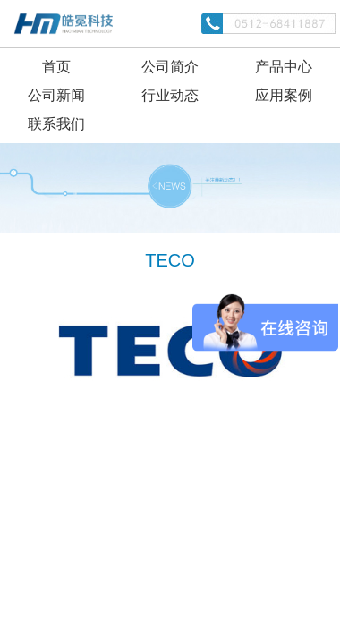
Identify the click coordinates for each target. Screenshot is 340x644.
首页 (56, 67)
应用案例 (284, 95)
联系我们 (56, 124)
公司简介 (170, 67)
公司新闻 (56, 95)
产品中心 (284, 67)
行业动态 (170, 95)
